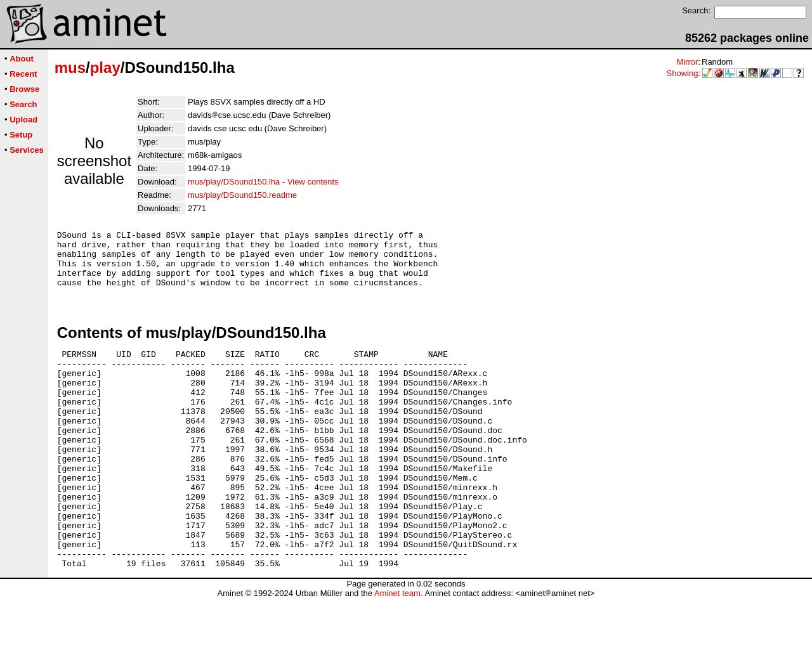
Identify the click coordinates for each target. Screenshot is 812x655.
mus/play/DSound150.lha (234, 182)
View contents (313, 182)
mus (70, 68)
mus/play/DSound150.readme (242, 195)
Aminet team (397, 650)
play (105, 68)
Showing (683, 73)
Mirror (687, 62)
